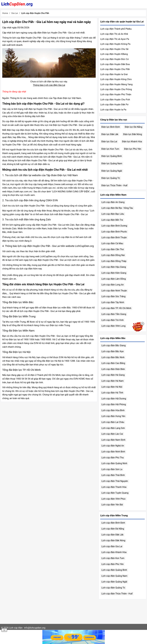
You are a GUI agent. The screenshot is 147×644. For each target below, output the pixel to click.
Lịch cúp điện (16, 628)
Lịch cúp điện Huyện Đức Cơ (114, 59)
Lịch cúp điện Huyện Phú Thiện (116, 94)
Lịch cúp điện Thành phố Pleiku (116, 29)
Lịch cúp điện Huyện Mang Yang (116, 84)
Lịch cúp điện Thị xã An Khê (114, 34)
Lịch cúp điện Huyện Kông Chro (116, 79)
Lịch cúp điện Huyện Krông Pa (115, 44)
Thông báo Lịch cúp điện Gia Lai (49, 85)
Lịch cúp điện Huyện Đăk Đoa (115, 64)
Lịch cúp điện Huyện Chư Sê (114, 49)
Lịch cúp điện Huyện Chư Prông (116, 89)
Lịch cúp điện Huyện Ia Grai (114, 74)
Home (5, 13)
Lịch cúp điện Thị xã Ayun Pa (115, 39)
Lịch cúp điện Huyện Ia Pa (113, 110)
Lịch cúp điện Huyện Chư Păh (115, 69)
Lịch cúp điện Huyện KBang (114, 54)
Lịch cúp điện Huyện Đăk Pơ (114, 105)
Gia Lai (15, 13)
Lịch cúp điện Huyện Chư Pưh (115, 100)
